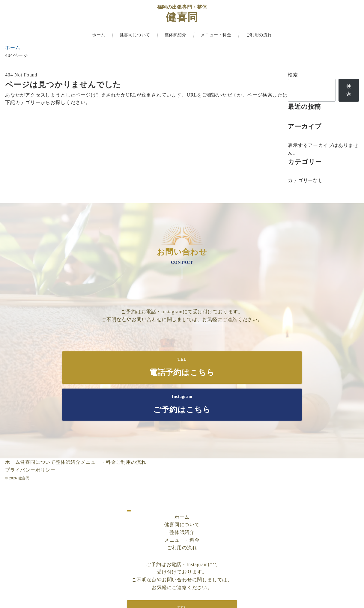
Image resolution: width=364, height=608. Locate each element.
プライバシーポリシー (30, 433)
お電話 (149, 312)
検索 (293, 75)
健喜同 (182, 17)
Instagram (172, 312)
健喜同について (182, 488)
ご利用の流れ (182, 511)
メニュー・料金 (182, 503)
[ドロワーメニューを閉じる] (129, 474)
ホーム (182, 480)
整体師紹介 (182, 495)
